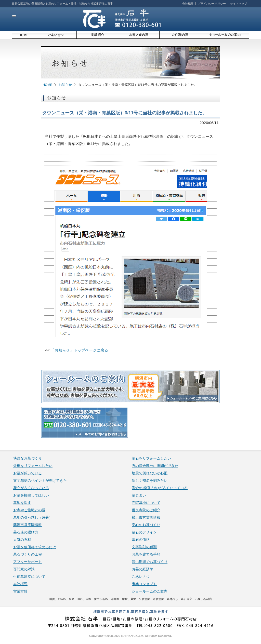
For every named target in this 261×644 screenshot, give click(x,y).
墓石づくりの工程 (28, 554)
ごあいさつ (141, 577)
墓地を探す (22, 503)
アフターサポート (28, 562)
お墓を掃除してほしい (31, 495)
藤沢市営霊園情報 (28, 525)
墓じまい (139, 495)
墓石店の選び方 (26, 532)
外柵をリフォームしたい (33, 466)
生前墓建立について (29, 577)
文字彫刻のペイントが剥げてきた (40, 481)
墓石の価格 (141, 540)
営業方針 (20, 591)
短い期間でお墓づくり (150, 562)
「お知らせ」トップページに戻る (79, 350)
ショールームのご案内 (150, 591)
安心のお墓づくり (146, 525)
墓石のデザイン (144, 532)
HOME (47, 85)
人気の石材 (22, 540)
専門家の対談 (24, 569)
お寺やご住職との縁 (29, 510)
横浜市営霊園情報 (146, 518)
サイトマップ (239, 4)
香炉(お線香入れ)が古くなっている (160, 488)
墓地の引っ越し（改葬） (33, 518)
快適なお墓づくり (28, 458)
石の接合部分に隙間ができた (155, 466)
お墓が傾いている (28, 473)
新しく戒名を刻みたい (150, 481)
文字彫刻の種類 (144, 547)
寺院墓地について (146, 503)
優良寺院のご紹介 (146, 510)
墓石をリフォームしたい (151, 458)
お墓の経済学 (142, 569)
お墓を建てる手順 (146, 554)
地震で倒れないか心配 (150, 473)
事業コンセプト (144, 584)
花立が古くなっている (31, 488)
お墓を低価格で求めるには (35, 547)
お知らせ (65, 85)
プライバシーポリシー (212, 4)
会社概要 (188, 4)
